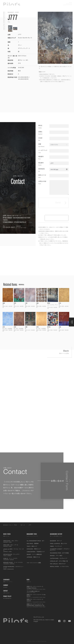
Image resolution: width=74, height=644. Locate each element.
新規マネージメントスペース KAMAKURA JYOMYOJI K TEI (37, 605)
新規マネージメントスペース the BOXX (37, 596)
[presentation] (57, 218)
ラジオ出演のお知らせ (37, 592)
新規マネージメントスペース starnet (37, 601)
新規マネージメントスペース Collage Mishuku (37, 588)
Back (59, 352)
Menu (69, 4)
